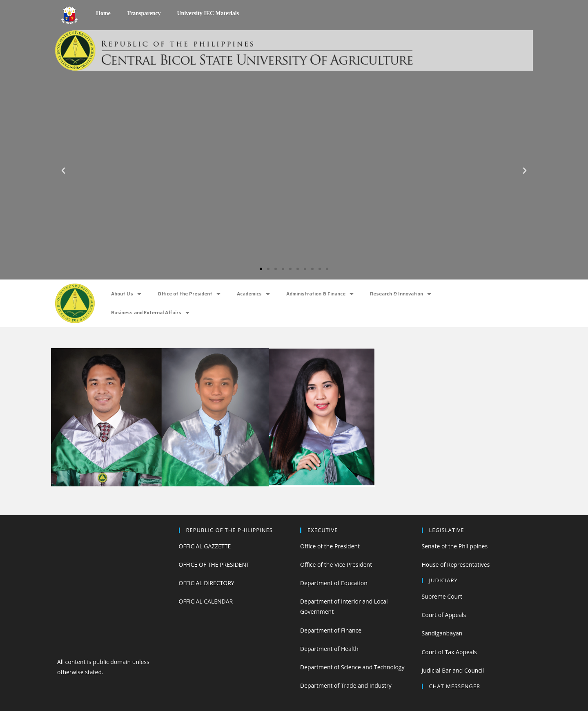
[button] (261, 269)
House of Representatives (456, 565)
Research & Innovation (401, 294)
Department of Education (334, 583)
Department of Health (329, 649)
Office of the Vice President (336, 565)
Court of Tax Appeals (449, 652)
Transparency (144, 13)
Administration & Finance (320, 294)
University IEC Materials (208, 13)
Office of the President (189, 294)
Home (103, 13)
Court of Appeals (444, 615)
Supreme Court (442, 596)
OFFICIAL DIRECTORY (207, 583)
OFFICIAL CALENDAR (206, 601)
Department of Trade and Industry (346, 685)
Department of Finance (331, 630)
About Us (126, 294)
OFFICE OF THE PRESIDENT (214, 565)
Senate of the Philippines (455, 546)
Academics (253, 294)
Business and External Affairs (150, 313)
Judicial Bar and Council (453, 670)
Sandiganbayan (442, 633)
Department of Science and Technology (352, 667)
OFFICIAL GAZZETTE (205, 546)
